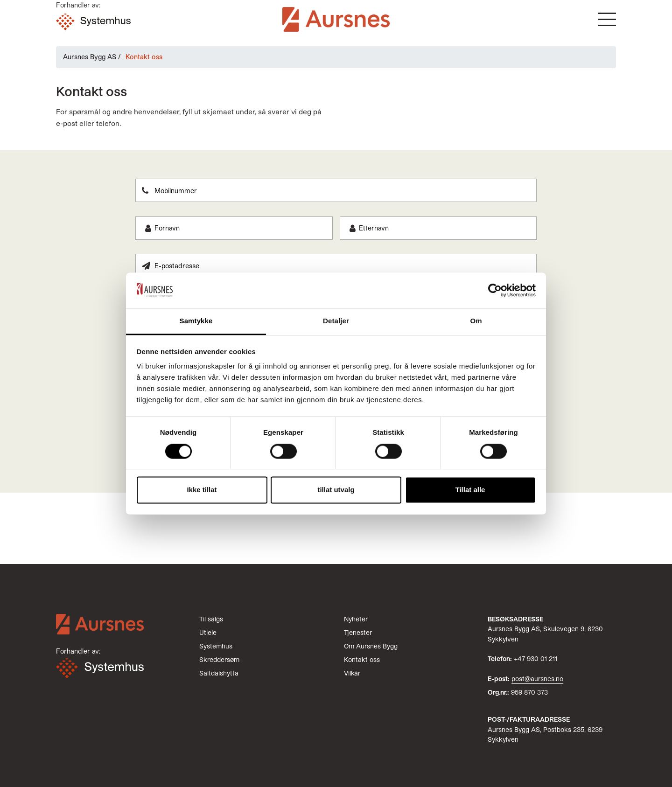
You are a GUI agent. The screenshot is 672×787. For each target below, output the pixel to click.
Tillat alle (470, 490)
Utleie (208, 632)
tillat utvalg (336, 490)
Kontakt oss (362, 659)
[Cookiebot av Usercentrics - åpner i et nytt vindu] (495, 290)
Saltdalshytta (219, 673)
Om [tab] (476, 321)
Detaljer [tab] (336, 321)
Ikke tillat (202, 490)
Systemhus (216, 646)
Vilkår (352, 673)
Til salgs (211, 619)
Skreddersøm (219, 659)
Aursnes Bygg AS (90, 57)
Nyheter (356, 619)
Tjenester (358, 632)
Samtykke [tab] (196, 321)
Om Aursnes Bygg (371, 646)
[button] (607, 19)
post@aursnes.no (537, 679)
